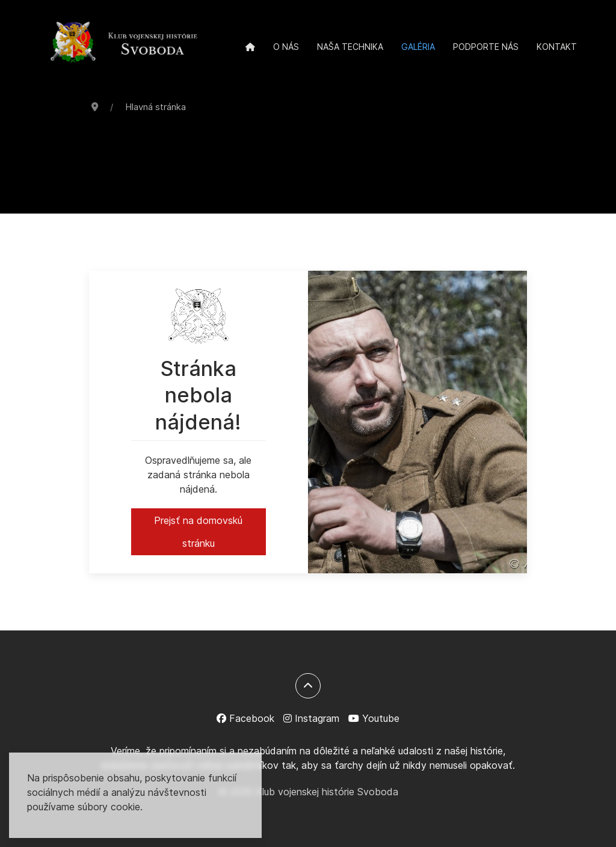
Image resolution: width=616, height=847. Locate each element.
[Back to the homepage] (124, 43)
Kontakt (557, 47)
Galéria (418, 47)
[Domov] (250, 47)
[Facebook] (245, 718)
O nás (286, 47)
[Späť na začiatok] (308, 686)
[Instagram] (311, 718)
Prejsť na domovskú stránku (198, 532)
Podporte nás (486, 47)
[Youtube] (374, 718)
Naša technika (350, 47)
